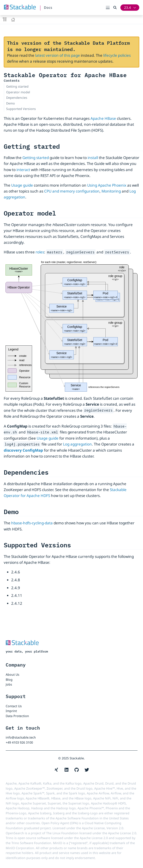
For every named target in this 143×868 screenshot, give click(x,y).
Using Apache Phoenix (107, 185)
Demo (11, 103)
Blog (9, 680)
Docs (48, 7)
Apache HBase (103, 118)
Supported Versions (21, 109)
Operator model (18, 92)
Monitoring (111, 191)
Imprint (11, 711)
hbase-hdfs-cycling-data (32, 523)
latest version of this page (58, 55)
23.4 (128, 7)
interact (23, 170)
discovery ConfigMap (23, 450)
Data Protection (17, 716)
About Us (13, 674)
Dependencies (17, 98)
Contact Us (14, 706)
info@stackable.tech (21, 737)
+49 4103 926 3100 (19, 742)
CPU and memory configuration (72, 191)
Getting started (17, 86)
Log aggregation (77, 444)
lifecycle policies (117, 55)
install (93, 158)
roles (40, 252)
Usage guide (22, 185)
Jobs (9, 684)
